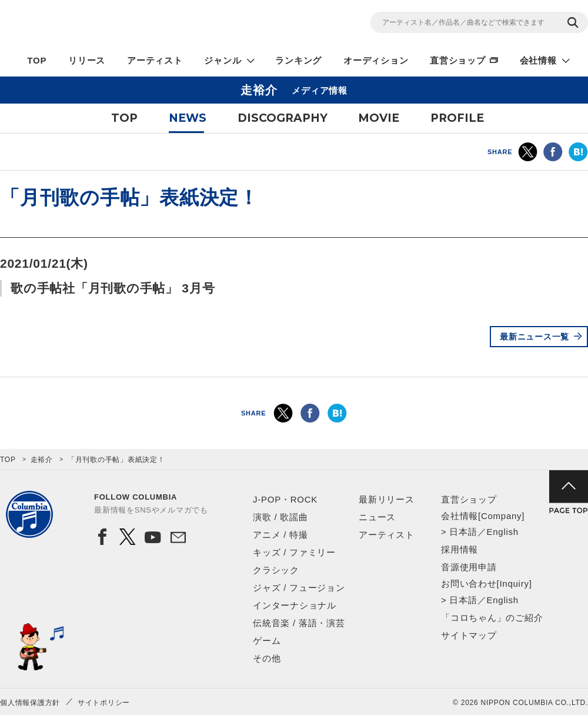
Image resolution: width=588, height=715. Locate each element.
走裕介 (42, 460)
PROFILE (457, 118)
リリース (87, 60)
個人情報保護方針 (30, 703)
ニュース (377, 517)
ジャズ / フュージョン (299, 588)
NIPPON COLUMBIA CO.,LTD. (106, 24)
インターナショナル (295, 605)
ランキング (298, 60)
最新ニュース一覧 (534, 337)
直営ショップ (458, 60)
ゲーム (267, 641)
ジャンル (223, 60)
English (502, 532)
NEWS (188, 118)
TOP (37, 60)
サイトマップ (469, 635)
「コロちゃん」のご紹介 (492, 618)
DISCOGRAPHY (283, 118)
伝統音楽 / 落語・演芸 (299, 623)
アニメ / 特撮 (280, 535)
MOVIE (379, 118)
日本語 (463, 532)
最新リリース (387, 499)
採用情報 (460, 549)
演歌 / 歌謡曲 (280, 517)
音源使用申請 (469, 567)
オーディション (376, 60)
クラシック (276, 570)
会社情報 (538, 60)
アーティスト (155, 60)
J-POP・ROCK (285, 499)
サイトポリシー (104, 703)
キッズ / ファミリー (294, 552)
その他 (267, 658)
